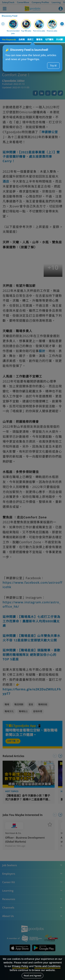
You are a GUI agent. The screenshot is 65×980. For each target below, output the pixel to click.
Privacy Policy (20, 966)
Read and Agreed (32, 976)
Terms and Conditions (47, 966)
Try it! (53, 66)
